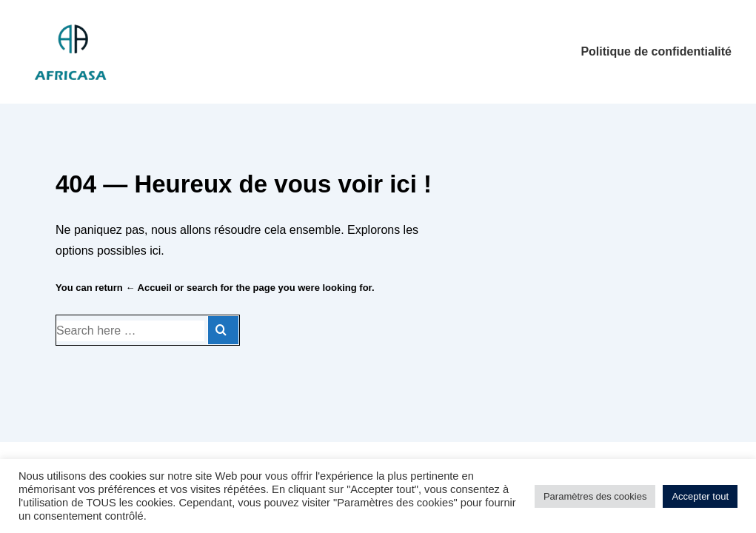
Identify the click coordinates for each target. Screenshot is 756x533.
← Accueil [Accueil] (148, 288)
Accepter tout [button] (700, 496)
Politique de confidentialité (656, 51)
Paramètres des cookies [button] (595, 496)
